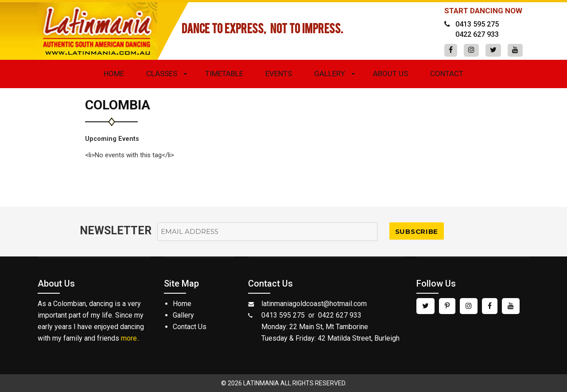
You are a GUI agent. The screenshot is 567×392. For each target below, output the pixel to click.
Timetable (224, 74)
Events (279, 74)
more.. (130, 338)
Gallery (330, 74)
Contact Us (190, 327)
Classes (162, 74)
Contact (447, 74)
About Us (390, 74)
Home (114, 74)
